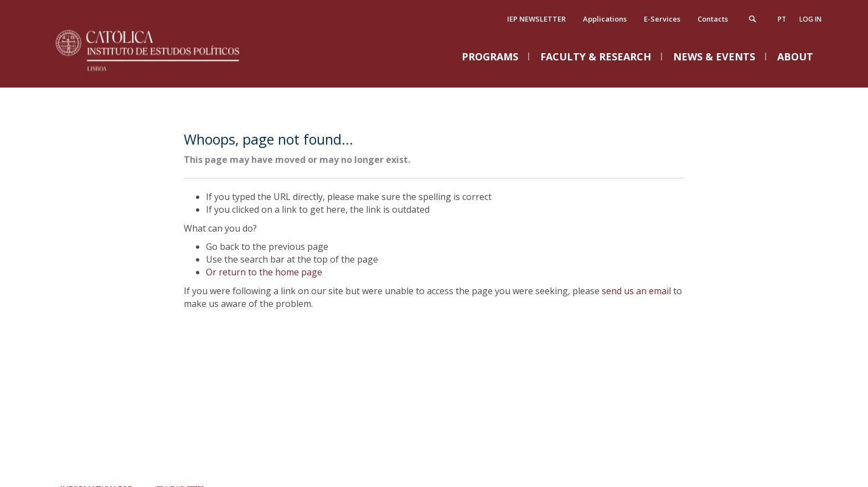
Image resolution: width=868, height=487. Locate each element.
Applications (605, 19)
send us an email (636, 291)
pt (782, 19)
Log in (810, 19)
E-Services (662, 19)
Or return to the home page (264, 272)
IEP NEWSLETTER (536, 19)
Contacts (713, 19)
